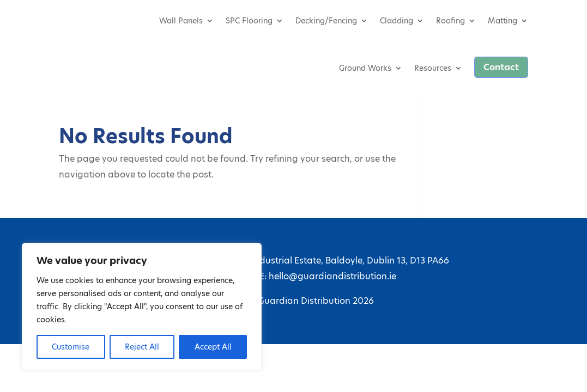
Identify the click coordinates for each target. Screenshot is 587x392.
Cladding (397, 21)
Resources (433, 68)
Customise (71, 347)
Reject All (142, 347)
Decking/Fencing (326, 21)
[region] (142, 307)
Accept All (213, 347)
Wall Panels (181, 21)
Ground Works (365, 68)
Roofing (450, 21)
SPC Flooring (249, 21)
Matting (503, 21)
